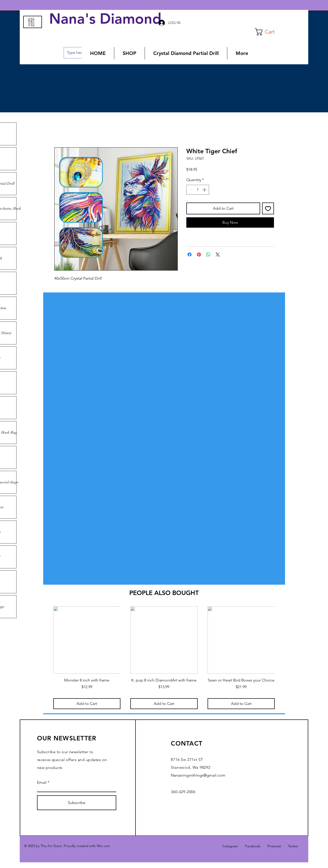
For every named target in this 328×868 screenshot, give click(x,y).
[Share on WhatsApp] (208, 255)
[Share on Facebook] (190, 255)
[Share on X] (218, 255)
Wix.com (103, 846)
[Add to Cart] (87, 704)
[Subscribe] (77, 803)
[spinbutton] (198, 190)
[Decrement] (191, 190)
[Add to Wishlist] (268, 208)
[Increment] (205, 190)
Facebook (253, 846)
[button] (269, 32)
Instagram (230, 846)
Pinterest (274, 846)
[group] (164, 658)
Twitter (293, 846)
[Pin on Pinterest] (199, 255)
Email (42, 783)
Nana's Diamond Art (120, 19)
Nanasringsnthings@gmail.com (198, 775)
